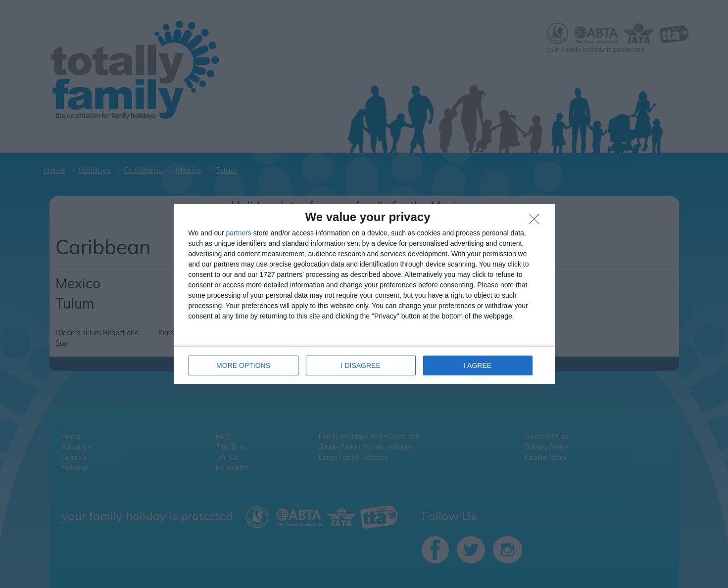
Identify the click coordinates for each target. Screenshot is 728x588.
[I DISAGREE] (537, 222)
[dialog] (364, 294)
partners (239, 233)
